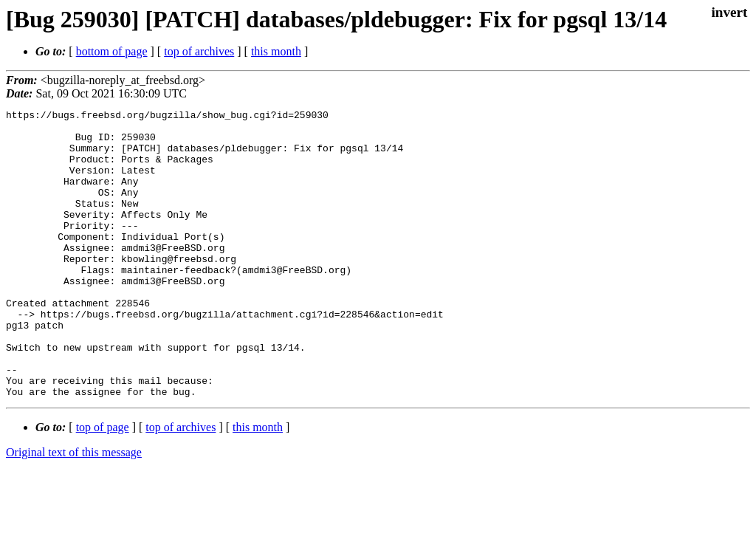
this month (276, 51)
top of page (103, 485)
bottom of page (112, 51)
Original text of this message (74, 510)
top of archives (199, 51)
